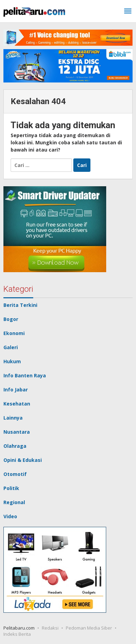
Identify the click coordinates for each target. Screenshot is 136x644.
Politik (11, 488)
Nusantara (17, 432)
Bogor (11, 319)
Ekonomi (14, 333)
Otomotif (15, 474)
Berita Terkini (20, 305)
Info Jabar (16, 390)
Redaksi (50, 628)
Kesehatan (17, 404)
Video (10, 516)
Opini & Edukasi (23, 460)
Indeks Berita (17, 634)
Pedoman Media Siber (89, 628)
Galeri (11, 347)
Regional (14, 502)
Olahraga (15, 446)
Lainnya (13, 418)
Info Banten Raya (25, 375)
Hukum (12, 361)
